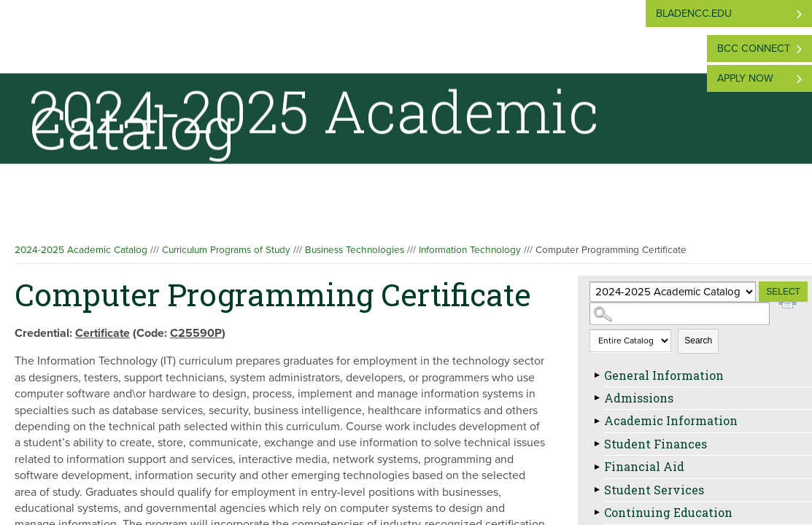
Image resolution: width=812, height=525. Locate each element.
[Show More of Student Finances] (597, 444)
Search (698, 341)
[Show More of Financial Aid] (597, 467)
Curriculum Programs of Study (226, 250)
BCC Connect (754, 48)
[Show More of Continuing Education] (597, 513)
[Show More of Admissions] (597, 398)
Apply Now (745, 78)
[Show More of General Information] (597, 376)
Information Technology (470, 250)
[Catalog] (673, 292)
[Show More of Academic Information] (597, 421)
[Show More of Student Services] (597, 490)
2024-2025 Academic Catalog (81, 250)
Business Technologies (355, 250)
